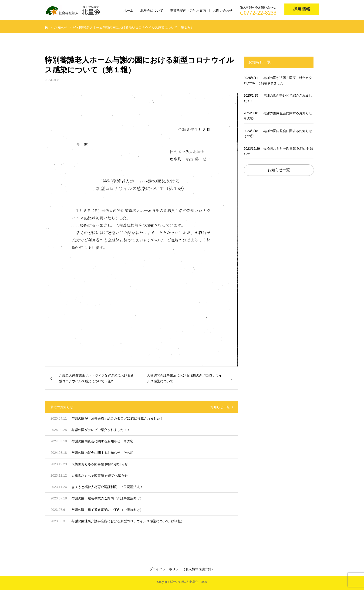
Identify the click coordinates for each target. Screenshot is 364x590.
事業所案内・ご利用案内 (188, 10)
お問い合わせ (223, 10)
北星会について (152, 10)
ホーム (128, 10)
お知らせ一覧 (220, 407)
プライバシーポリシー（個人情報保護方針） (182, 569)
